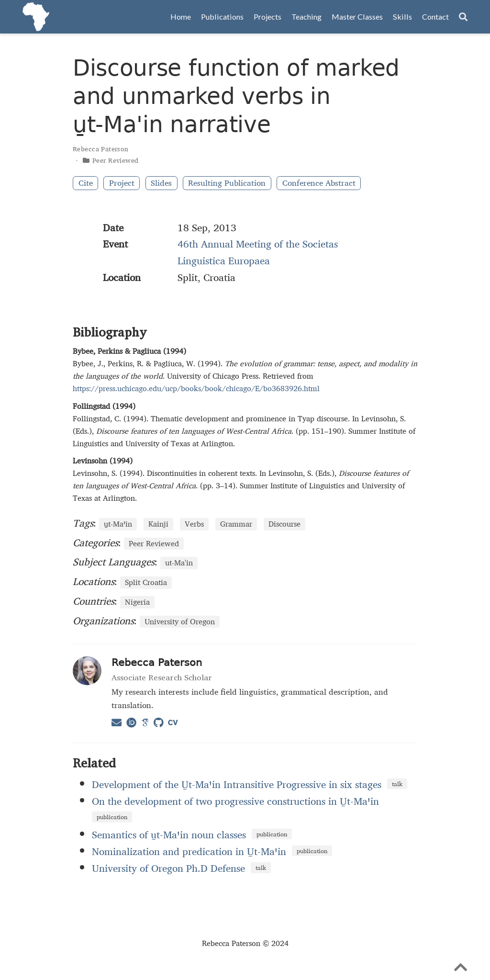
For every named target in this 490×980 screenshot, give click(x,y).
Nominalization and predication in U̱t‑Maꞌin (189, 851)
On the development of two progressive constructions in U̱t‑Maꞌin (235, 801)
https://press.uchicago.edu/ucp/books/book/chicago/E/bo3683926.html (196, 389)
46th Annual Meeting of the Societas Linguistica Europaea (258, 252)
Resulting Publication (227, 183)
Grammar (236, 524)
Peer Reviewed (115, 160)
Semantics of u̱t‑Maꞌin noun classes (169, 834)
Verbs (194, 524)
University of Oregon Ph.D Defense (168, 868)
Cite (86, 183)
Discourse (284, 524)
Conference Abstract (319, 183)
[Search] (463, 17)
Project (122, 183)
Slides (161, 183)
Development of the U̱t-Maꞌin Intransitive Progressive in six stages (237, 784)
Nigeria (137, 602)
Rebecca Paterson (101, 149)
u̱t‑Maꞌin (118, 524)
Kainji (158, 524)
